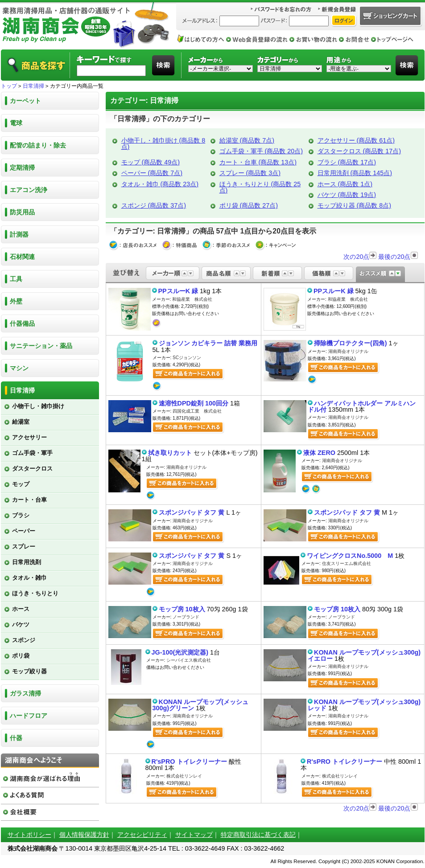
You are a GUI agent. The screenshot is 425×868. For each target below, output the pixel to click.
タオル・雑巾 (29, 578)
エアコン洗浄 (29, 190)
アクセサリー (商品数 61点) (356, 140)
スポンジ (24, 640)
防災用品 (22, 212)
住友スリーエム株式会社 (347, 563)
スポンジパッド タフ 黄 (192, 512)
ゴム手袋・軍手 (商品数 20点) (261, 151)
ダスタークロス (32, 469)
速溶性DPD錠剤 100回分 (194, 403)
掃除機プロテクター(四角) (351, 343)
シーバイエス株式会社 (189, 660)
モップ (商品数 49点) (151, 162)
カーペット (25, 101)
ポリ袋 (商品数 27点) (249, 205)
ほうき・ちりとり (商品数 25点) (260, 187)
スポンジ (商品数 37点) (154, 205)
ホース (21, 609)
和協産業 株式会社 (192, 299)
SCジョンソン (187, 358)
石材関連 (22, 257)
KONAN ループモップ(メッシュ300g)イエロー (364, 655)
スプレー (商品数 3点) (250, 173)
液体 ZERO (319, 453)
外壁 (16, 301)
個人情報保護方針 (84, 835)
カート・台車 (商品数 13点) (258, 162)
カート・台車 (29, 500)
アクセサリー (29, 437)
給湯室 (21, 422)
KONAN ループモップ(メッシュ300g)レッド (364, 705)
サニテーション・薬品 (41, 346)
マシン (19, 368)
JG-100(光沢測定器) (180, 652)
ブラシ (21, 515)
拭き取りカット (170, 453)
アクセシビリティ (142, 835)
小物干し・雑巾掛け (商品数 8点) (163, 143)
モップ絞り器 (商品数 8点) (355, 205)
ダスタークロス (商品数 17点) (359, 151)
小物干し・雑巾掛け (38, 406)
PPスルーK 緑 (178, 291)
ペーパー (24, 531)
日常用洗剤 (27, 562)
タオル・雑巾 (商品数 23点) (160, 184)
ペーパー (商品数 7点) (152, 173)
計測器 (19, 234)
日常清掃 (33, 86)
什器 (16, 738)
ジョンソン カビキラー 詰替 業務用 (208, 343)
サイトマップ (194, 835)
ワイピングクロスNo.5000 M (350, 556)
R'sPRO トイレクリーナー (189, 762)
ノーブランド (186, 617)
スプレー (24, 547)
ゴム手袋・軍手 (32, 453)
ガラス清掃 (25, 693)
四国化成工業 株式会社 (197, 411)
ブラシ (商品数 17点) (347, 162)
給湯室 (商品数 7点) (247, 140)
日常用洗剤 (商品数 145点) (355, 173)
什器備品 (22, 323)
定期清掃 (22, 168)
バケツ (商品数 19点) (347, 195)
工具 (16, 279)
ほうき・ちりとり (35, 593)
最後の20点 (398, 257)
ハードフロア (29, 716)
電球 (16, 123)
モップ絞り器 (29, 671)
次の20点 (360, 257)
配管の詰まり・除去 (38, 145)
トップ (9, 86)
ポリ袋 (21, 656)
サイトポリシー (29, 835)
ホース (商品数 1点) (345, 184)
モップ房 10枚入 (182, 609)
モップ (21, 484)
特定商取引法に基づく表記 (258, 835)
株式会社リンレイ (184, 776)
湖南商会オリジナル (348, 351)
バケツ (21, 624)
